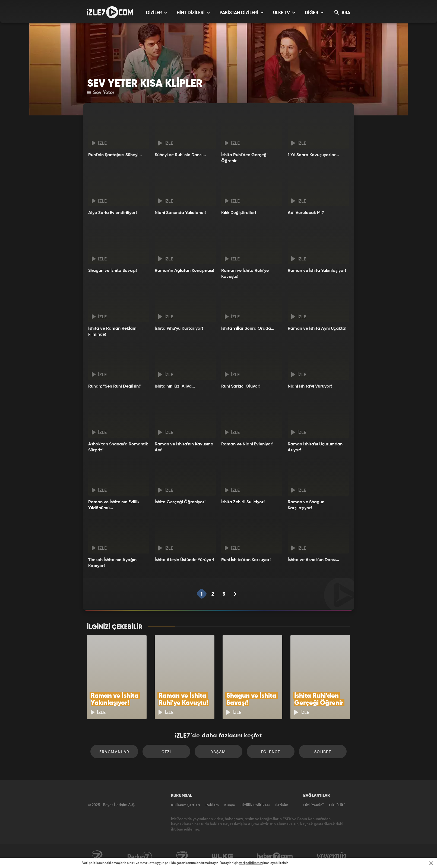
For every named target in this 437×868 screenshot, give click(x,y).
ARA (342, 13)
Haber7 (275, 856)
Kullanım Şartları (186, 805)
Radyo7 (140, 856)
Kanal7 (97, 856)
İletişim (282, 805)
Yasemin (332, 856)
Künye (230, 805)
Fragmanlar (114, 752)
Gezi (166, 752)
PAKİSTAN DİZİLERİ (242, 13)
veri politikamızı (251, 863)
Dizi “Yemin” (313, 805)
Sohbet (323, 752)
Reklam (212, 805)
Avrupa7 (182, 856)
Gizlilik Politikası (255, 805)
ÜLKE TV (284, 13)
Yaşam (219, 752)
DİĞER (314, 13)
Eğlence (271, 752)
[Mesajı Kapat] (431, 863)
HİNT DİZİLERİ (193, 13)
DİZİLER (157, 13)
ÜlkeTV (222, 856)
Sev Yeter (101, 93)
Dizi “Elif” (337, 805)
